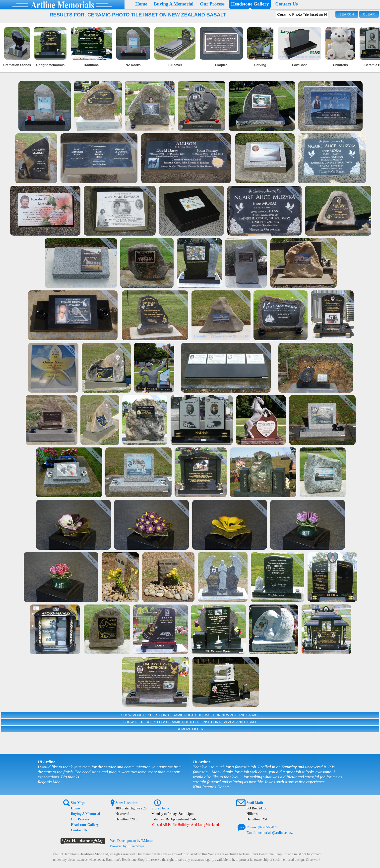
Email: (252, 833)
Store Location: (127, 803)
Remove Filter (190, 729)
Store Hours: (161, 808)
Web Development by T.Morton (132, 841)
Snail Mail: (255, 803)
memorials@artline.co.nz (275, 833)
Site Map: (78, 803)
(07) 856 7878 (268, 827)
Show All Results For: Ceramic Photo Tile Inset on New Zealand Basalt (190, 722)
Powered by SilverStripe (127, 846)
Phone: (252, 827)
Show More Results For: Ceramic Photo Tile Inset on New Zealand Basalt (190, 715)
